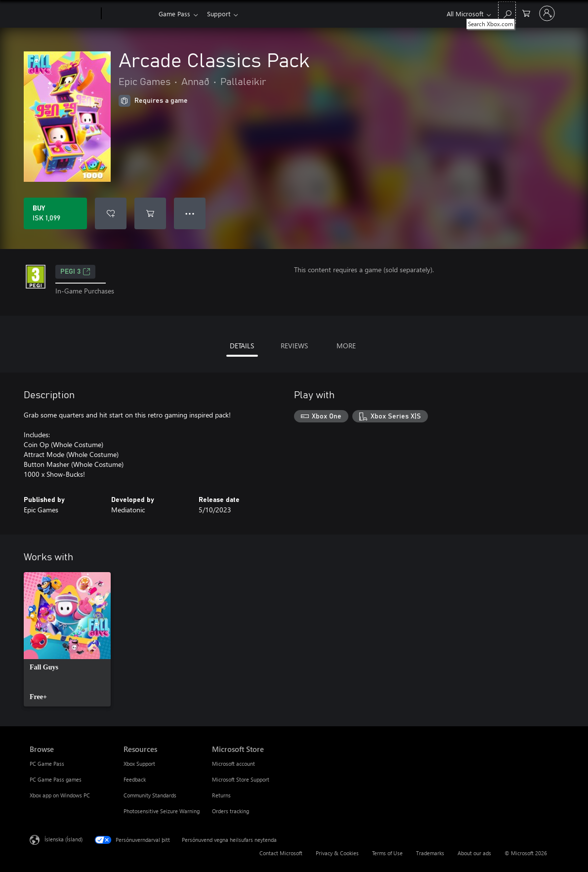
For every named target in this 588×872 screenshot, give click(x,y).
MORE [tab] (346, 346)
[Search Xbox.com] (507, 13)
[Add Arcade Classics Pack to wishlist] (111, 213)
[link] (67, 639)
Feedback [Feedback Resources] (135, 779)
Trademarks (430, 853)
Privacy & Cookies (337, 853)
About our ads (474, 853)
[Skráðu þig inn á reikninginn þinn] (547, 13)
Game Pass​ (174, 14)
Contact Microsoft (281, 853)
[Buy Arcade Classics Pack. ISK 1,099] (55, 213)
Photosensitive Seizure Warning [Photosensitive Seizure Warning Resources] (162, 811)
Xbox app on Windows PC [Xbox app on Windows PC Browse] (60, 795)
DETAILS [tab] (242, 346)
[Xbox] (129, 14)
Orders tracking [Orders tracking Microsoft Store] (231, 811)
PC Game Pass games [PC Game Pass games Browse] (56, 779)
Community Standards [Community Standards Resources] (150, 795)
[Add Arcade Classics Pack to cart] (150, 213)
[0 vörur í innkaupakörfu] (526, 13)
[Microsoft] (63, 14)
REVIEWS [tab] (294, 346)
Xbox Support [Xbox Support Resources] (139, 764)
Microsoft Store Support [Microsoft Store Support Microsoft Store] (241, 779)
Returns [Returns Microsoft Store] (221, 795)
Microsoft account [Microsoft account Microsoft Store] (233, 764)
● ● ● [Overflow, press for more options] (190, 213)
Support (221, 14)
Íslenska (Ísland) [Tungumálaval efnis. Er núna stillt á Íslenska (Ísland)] (63, 839)
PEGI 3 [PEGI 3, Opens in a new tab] (75, 272)
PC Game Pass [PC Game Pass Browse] (47, 764)
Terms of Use (387, 853)
